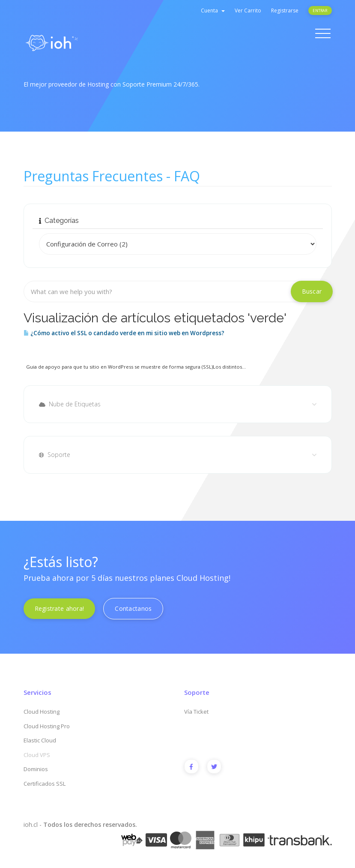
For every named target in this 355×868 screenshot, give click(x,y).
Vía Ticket (196, 712)
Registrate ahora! (60, 608)
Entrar (320, 11)
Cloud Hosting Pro (47, 726)
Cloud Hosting (42, 712)
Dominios (36, 769)
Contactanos (133, 608)
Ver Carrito (248, 11)
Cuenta (213, 11)
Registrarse (285, 11)
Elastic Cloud (40, 740)
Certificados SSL (45, 784)
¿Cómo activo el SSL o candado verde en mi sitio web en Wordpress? (124, 333)
